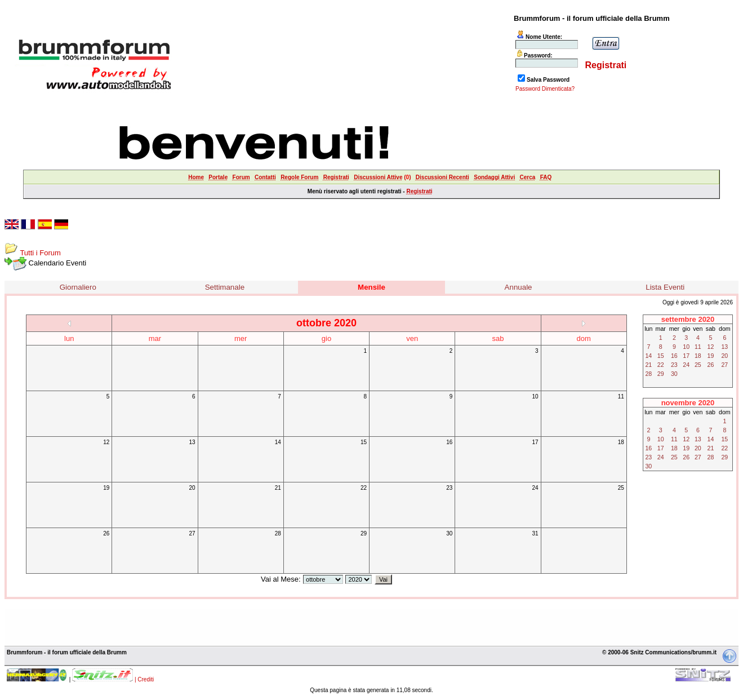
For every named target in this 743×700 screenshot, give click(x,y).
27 (192, 533)
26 (106, 533)
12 (106, 442)
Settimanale (225, 287)
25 (621, 488)
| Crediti (144, 679)
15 (364, 442)
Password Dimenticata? (545, 89)
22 (364, 488)
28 (278, 533)
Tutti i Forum (40, 253)
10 (535, 396)
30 (449, 533)
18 (621, 442)
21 (278, 488)
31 (535, 533)
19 (106, 488)
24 (535, 488)
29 (364, 533)
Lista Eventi (665, 287)
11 (621, 396)
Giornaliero (78, 287)
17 (535, 442)
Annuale (519, 287)
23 (449, 488)
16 (449, 442)
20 (192, 488)
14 (278, 442)
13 (192, 442)
